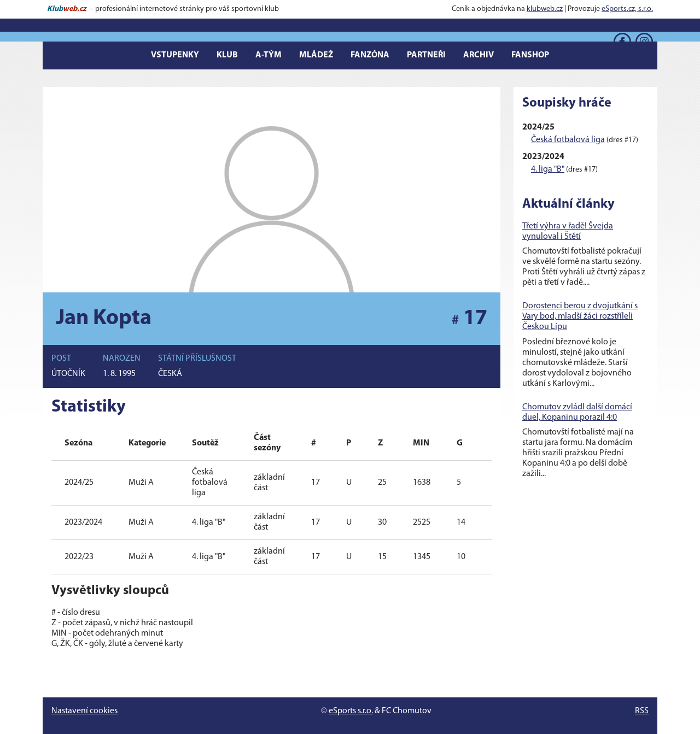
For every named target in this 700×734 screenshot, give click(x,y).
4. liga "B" (548, 169)
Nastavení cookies (84, 711)
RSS (642, 711)
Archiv (479, 55)
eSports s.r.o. (351, 711)
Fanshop (530, 55)
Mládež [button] (316, 55)
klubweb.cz (545, 9)
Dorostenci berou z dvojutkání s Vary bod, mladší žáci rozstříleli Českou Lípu (580, 316)
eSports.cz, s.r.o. (627, 9)
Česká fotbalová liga (568, 140)
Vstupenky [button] (175, 55)
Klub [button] (227, 55)
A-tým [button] (269, 55)
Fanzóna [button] (370, 55)
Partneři (426, 55)
